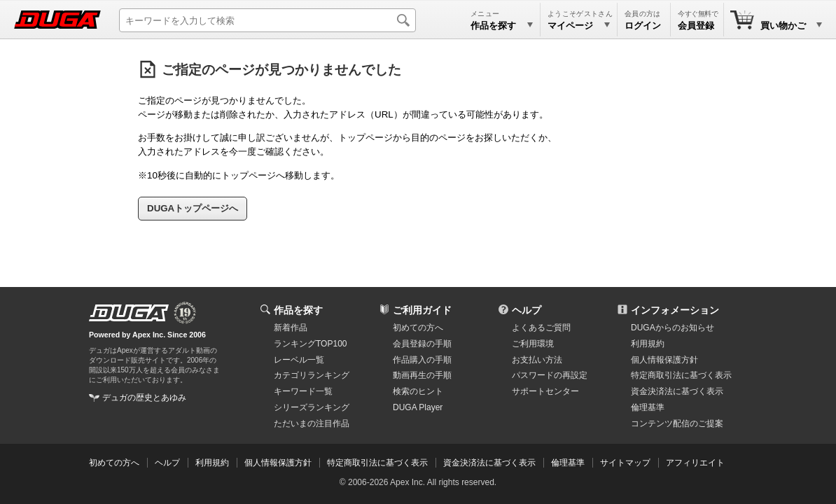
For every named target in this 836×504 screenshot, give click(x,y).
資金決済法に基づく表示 (489, 463)
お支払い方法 (537, 360)
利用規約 (648, 344)
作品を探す (298, 310)
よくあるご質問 (541, 328)
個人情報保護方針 (664, 360)
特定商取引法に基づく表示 (377, 463)
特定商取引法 (681, 375)
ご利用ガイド (422, 310)
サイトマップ (625, 463)
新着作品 (291, 328)
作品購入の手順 (422, 360)
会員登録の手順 (422, 344)
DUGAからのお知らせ (673, 328)
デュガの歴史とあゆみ (144, 398)
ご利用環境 (533, 344)
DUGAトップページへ (193, 208)
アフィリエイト (695, 463)
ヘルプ (527, 310)
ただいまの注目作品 (312, 423)
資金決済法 (677, 391)
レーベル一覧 (299, 360)
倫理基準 (648, 407)
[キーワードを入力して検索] (267, 20)
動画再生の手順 (422, 375)
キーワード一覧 (303, 391)
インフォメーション (675, 310)
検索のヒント (418, 391)
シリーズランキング (312, 407)
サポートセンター (545, 391)
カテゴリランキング (312, 375)
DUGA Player (418, 407)
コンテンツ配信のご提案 (677, 423)
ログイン (643, 26)
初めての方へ (418, 328)
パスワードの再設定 (550, 375)
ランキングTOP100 (310, 344)
